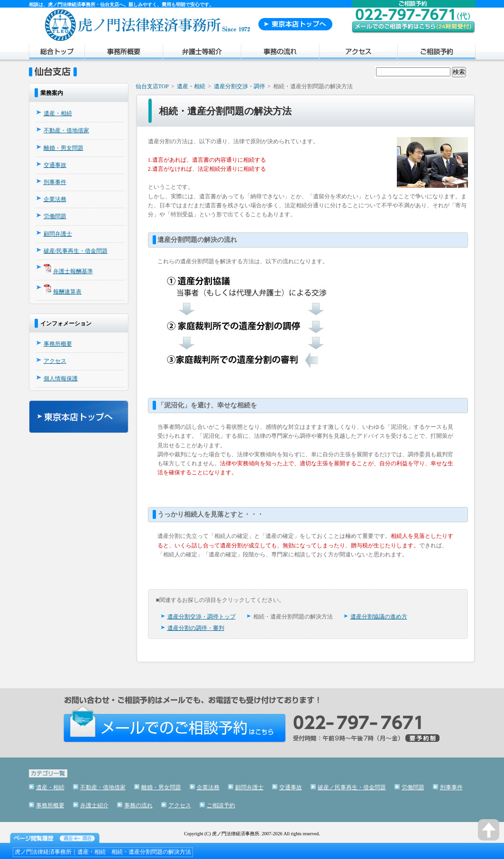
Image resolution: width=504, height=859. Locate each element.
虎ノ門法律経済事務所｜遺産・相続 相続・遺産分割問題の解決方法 (103, 852)
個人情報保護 (61, 379)
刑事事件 (55, 182)
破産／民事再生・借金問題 (352, 787)
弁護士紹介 (202, 53)
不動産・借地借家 (66, 130)
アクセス (358, 53)
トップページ (57, 53)
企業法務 (55, 199)
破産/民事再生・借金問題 (76, 251)
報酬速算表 (67, 292)
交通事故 (55, 165)
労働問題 (55, 216)
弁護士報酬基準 (73, 271)
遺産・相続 (58, 113)
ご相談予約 (436, 53)
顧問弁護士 (58, 234)
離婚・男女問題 (64, 148)
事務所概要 (124, 53)
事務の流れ (280, 53)
